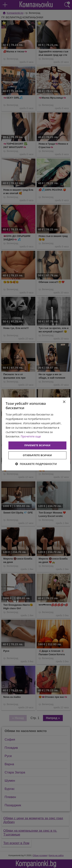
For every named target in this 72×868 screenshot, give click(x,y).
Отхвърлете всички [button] (37, 455)
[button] (36, 464)
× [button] (64, 402)
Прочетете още (31, 436)
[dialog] (36, 434)
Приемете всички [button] (37, 445)
